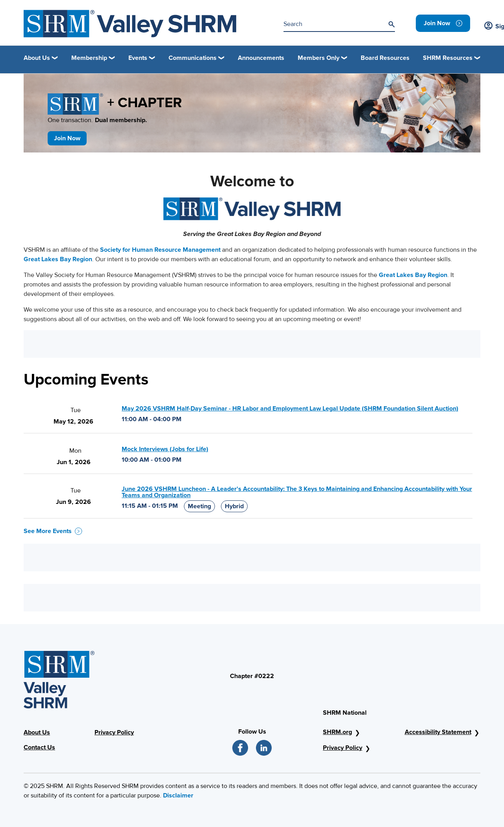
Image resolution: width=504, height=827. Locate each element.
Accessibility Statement (438, 732)
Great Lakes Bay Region (58, 259)
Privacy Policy (114, 732)
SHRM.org (337, 732)
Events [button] (138, 58)
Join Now (67, 138)
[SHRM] (130, 24)
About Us (37, 732)
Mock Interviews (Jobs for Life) (165, 449)
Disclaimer (178, 795)
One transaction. (97, 120)
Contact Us (39, 747)
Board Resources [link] (385, 58)
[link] (443, 23)
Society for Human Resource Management (160, 250)
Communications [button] (193, 58)
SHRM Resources (448, 58)
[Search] (391, 24)
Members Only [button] (319, 58)
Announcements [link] (261, 58)
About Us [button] (37, 58)
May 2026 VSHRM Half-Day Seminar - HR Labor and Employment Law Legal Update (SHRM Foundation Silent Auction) (290, 409)
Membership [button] (89, 58)
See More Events (53, 531)
